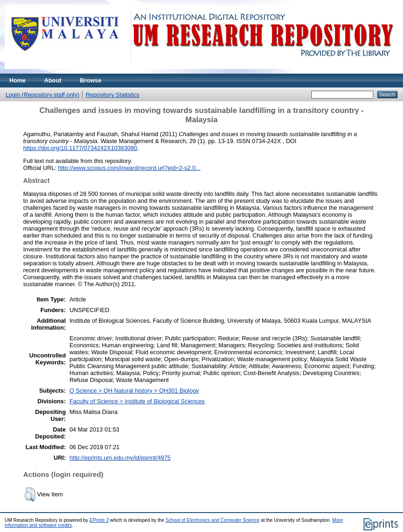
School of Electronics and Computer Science (213, 520)
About (53, 80)
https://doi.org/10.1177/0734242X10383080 (80, 148)
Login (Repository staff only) (42, 95)
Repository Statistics (113, 95)
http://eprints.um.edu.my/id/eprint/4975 (120, 458)
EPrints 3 (99, 520)
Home (18, 80)
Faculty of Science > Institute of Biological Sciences (137, 401)
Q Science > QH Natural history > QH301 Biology (134, 391)
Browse (91, 80)
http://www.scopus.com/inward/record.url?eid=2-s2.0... (129, 168)
